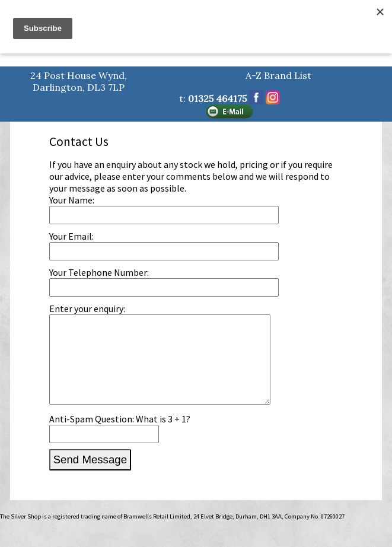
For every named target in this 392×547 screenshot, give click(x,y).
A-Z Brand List (278, 75)
